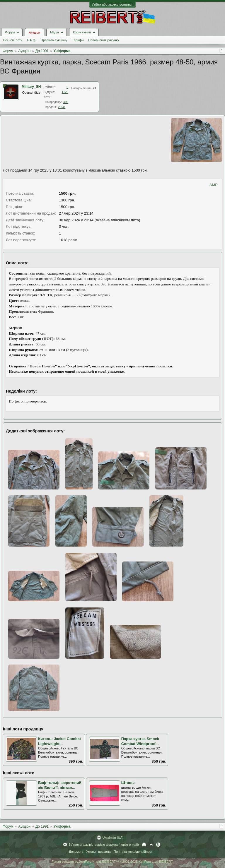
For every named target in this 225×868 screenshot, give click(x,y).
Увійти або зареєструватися (112, 4)
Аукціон (34, 32)
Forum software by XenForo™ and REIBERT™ (112, 862)
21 (94, 88)
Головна (144, 845)
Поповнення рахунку (104, 40)
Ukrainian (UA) (113, 838)
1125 (65, 92)
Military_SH (31, 87)
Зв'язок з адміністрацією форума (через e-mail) (104, 845)
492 (66, 102)
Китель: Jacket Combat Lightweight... (59, 741)
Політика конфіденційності (133, 852)
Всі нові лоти (13, 40)
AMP (214, 185)
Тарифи (78, 40)
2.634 (62, 107)
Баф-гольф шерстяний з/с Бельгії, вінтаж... (60, 785)
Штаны (128, 783)
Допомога (76, 852)
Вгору (151, 845)
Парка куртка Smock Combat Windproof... (140, 741)
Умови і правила (98, 852)
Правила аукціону (54, 40)
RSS (158, 845)
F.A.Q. (31, 40)
